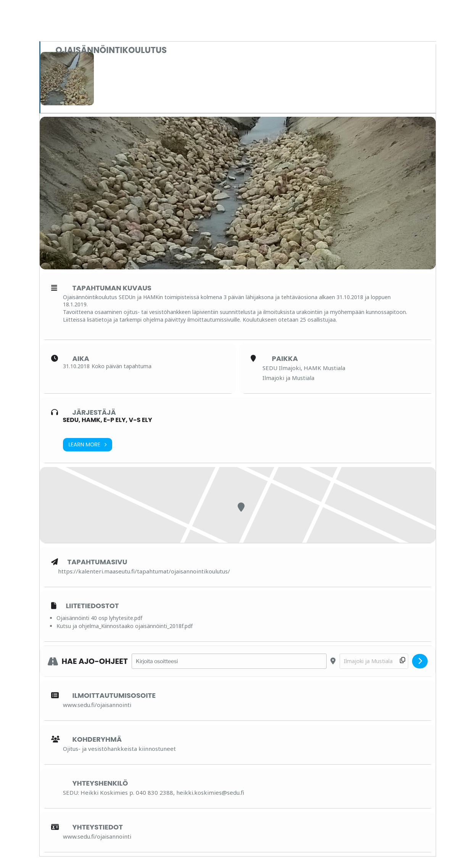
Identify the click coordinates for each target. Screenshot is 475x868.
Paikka (285, 359)
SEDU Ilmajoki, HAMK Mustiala (304, 368)
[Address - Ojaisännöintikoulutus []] (229, 661)
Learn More (88, 445)
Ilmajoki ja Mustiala (288, 378)
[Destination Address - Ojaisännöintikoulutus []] (374, 661)
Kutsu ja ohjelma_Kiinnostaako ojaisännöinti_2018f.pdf (125, 626)
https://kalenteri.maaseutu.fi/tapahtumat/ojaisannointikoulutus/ (144, 571)
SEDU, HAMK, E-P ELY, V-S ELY (108, 420)
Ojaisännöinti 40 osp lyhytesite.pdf (99, 618)
